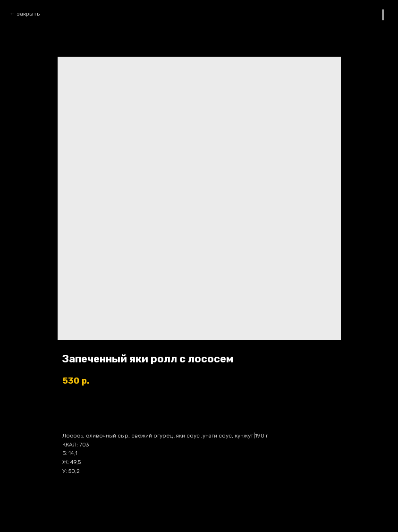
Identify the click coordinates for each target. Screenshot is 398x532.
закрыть (28, 14)
